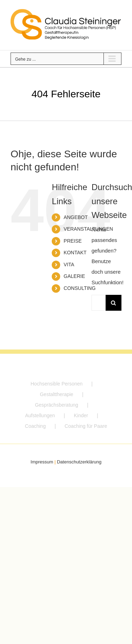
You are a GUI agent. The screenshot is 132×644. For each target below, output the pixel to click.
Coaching (35, 426)
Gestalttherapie (56, 394)
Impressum (42, 462)
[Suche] (114, 303)
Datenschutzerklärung (79, 462)
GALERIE (74, 276)
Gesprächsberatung (56, 405)
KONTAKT (75, 253)
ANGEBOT (76, 217)
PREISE (73, 241)
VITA (69, 265)
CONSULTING (80, 288)
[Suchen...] (99, 303)
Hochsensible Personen (57, 384)
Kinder (81, 415)
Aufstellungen (40, 415)
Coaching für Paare (86, 426)
